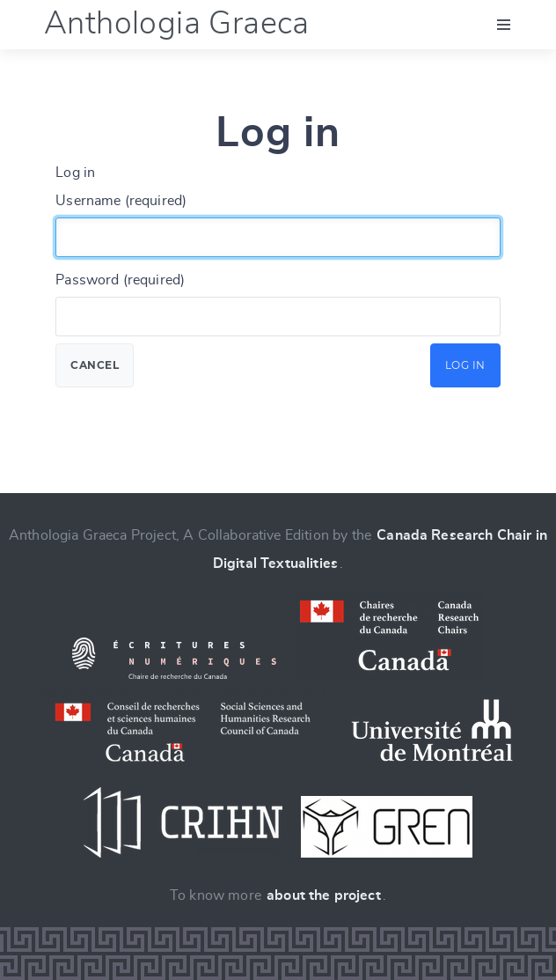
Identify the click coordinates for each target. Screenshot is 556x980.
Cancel (95, 365)
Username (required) (121, 201)
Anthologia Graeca (177, 24)
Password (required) (120, 280)
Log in (465, 365)
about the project (324, 895)
